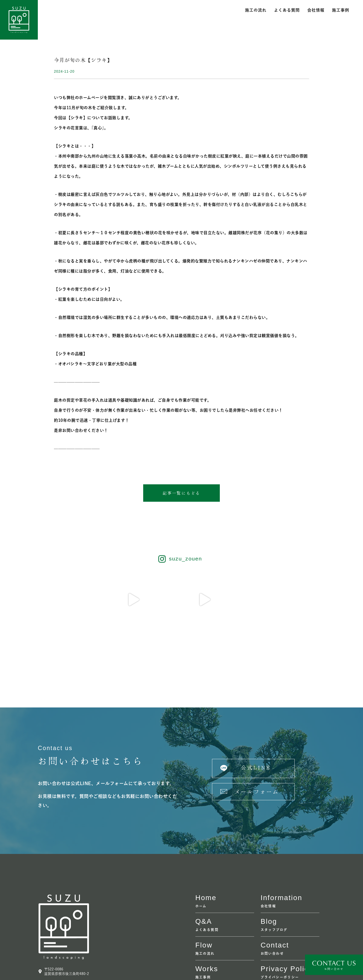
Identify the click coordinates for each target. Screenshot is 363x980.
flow (204, 884)
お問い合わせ (272, 892)
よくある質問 (287, 10)
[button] (181, 493)
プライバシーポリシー (280, 916)
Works (207, 907)
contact (275, 884)
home (206, 836)
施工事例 (341, 10)
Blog (269, 860)
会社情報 (316, 10)
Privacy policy (287, 907)
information (281, 836)
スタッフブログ (274, 868)
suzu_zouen (185, 559)
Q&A (204, 860)
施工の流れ (256, 10)
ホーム (201, 844)
